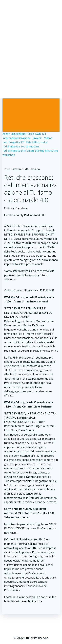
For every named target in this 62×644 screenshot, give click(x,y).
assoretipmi (19, 134)
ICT (44, 134)
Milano (48, 138)
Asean (6, 134)
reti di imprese (30, 146)
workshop (9, 155)
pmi (5, 142)
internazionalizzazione (17, 138)
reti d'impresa (11, 146)
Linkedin (37, 138)
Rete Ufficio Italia (36, 142)
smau (30, 151)
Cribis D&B (34, 134)
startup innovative (46, 151)
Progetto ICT (17, 142)
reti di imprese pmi (14, 151)
